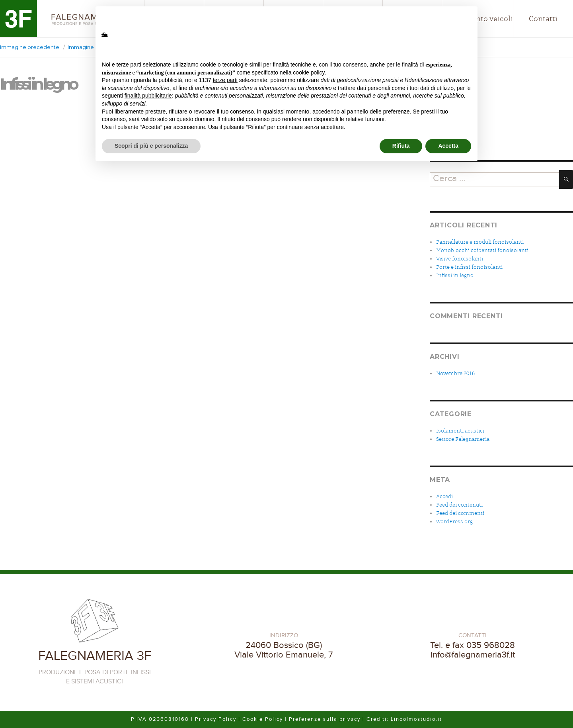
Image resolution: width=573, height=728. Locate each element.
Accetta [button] (448, 146)
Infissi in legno (455, 275)
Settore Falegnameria (463, 439)
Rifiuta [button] (401, 146)
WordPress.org (454, 522)
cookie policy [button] (309, 72)
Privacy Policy (216, 719)
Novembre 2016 (455, 373)
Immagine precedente (30, 47)
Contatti (543, 19)
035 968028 (491, 645)
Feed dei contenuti (459, 505)
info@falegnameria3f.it (473, 655)
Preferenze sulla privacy (325, 719)
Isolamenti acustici (460, 431)
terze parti (225, 80)
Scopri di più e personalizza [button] (151, 146)
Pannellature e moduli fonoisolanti (480, 242)
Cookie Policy (263, 719)
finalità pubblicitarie (148, 96)
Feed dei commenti (460, 513)
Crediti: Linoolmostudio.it (404, 719)
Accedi (444, 496)
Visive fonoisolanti (460, 259)
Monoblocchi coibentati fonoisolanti (482, 250)
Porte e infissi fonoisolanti (469, 267)
